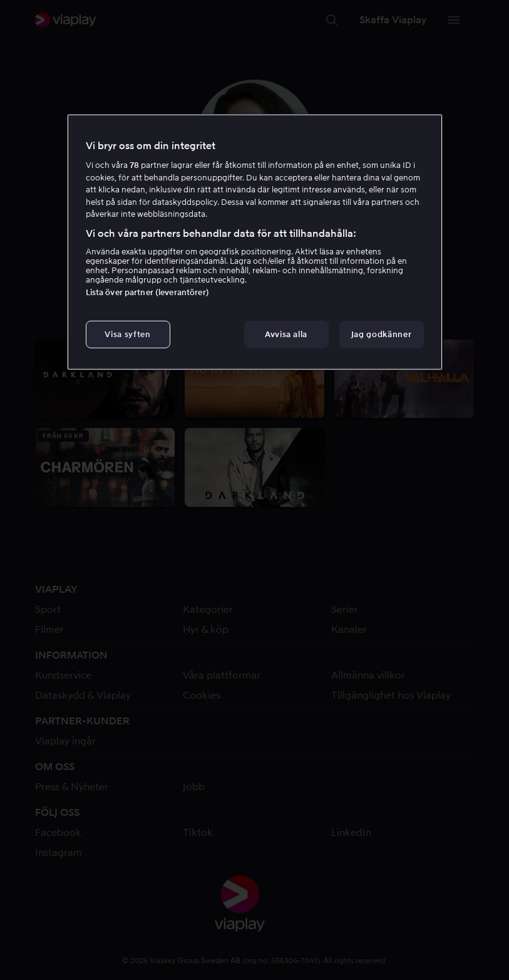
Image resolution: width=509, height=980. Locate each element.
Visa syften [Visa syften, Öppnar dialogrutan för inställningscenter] (127, 334)
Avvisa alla (286, 334)
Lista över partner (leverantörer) (147, 292)
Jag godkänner (381, 334)
